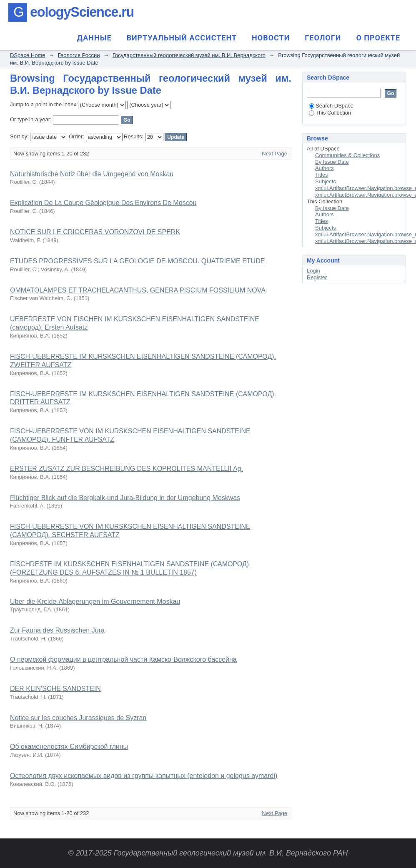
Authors (325, 168)
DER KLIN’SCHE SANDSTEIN (55, 689)
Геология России (79, 55)
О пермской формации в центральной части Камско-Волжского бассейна (123, 659)
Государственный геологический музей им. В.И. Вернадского (189, 55)
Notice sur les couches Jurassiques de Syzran (78, 718)
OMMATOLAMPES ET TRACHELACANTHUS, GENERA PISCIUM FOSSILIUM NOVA (138, 290)
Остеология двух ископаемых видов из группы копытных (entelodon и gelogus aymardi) (144, 776)
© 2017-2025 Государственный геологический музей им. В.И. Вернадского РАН (208, 853)
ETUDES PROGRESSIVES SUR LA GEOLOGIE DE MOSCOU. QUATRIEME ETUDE (137, 261)
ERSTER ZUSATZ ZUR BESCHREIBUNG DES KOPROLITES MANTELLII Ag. (127, 469)
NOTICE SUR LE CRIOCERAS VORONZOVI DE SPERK (95, 232)
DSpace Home (28, 55)
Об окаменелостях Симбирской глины (69, 747)
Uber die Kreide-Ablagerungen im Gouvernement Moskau (95, 602)
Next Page (274, 154)
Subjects (326, 181)
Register (317, 277)
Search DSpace (331, 106)
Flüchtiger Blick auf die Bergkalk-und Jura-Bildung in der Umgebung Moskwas (125, 498)
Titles (322, 175)
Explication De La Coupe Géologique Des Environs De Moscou (103, 203)
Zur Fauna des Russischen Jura (57, 630)
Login (313, 271)
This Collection (330, 113)
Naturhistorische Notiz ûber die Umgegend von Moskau (92, 174)
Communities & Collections (347, 155)
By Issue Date (332, 162)
